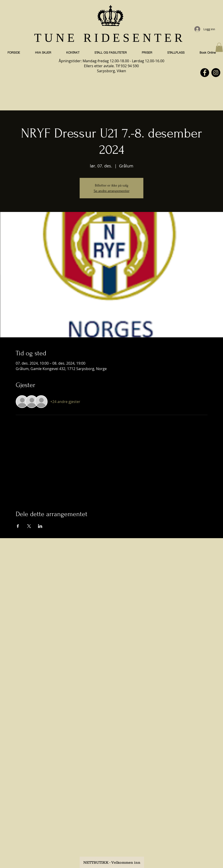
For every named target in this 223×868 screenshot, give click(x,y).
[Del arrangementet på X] (29, 526)
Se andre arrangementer (112, 191)
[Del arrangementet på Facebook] (18, 526)
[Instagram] (216, 73)
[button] (219, 47)
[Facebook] (205, 73)
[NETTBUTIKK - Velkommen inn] (112, 862)
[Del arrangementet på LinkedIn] (40, 526)
